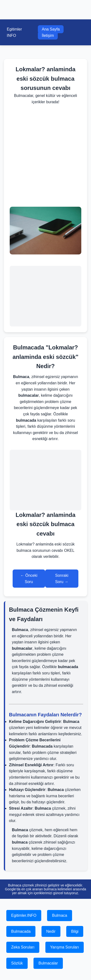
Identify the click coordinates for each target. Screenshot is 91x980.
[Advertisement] (45, 156)
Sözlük (17, 963)
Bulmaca (59, 915)
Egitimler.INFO (24, 915)
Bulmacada (21, 931)
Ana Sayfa (51, 29)
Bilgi (75, 931)
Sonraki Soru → (62, 579)
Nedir (51, 931)
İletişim (48, 36)
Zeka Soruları (23, 947)
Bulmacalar (48, 963)
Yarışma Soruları (65, 947)
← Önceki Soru (29, 579)
